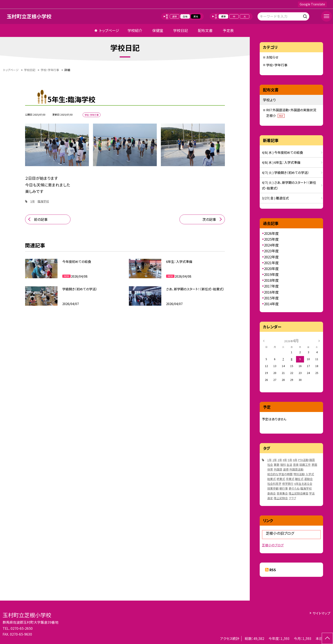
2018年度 (271, 280)
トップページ (109, 30)
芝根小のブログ (273, 545)
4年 (285, 460)
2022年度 (271, 257)
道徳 (286, 469)
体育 (270, 469)
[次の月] (319, 340)
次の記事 (209, 219)
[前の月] (264, 340)
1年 (269, 460)
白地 (185, 16)
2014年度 (271, 304)
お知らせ (272, 57)
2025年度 (271, 239)
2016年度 (271, 292)
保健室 (158, 30)
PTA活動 (303, 460)
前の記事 (41, 219)
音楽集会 (282, 493)
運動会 (308, 479)
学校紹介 (135, 30)
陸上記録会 (281, 498)
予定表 (228, 30)
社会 (270, 465)
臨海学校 (43, 201)
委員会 (271, 493)
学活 (312, 493)
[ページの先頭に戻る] (327, 638)
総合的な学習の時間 (280, 474)
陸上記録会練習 (299, 493)
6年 (295, 460)
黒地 (196, 16)
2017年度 (271, 286)
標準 (223, 16)
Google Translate (312, 4)
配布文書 (205, 30)
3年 (280, 460)
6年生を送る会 (303, 484)
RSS (273, 570)
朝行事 (284, 488)
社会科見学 (274, 484)
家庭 (314, 465)
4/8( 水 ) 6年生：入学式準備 (281, 162)
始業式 (271, 479)
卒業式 (290, 479)
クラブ (292, 498)
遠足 (270, 498)
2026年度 (271, 233)
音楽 (296, 465)
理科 (283, 465)
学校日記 (181, 30)
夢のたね (294, 488)
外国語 (278, 469)
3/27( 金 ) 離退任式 (275, 198)
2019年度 (271, 274)
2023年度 (271, 251)
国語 (312, 460)
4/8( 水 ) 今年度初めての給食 (282, 152)
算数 (277, 465)
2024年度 (271, 245)
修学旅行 (288, 484)
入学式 (310, 474)
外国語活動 (296, 469)
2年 (275, 460)
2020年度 (271, 269)
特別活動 (299, 474)
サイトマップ (321, 613)
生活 (289, 465)
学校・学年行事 (277, 65)
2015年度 (271, 298)
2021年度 (271, 263)
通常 (175, 16)
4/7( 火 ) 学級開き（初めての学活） (286, 173)
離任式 (299, 479)
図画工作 (305, 465)
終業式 (281, 479)
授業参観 (273, 488)
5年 (33, 201)
